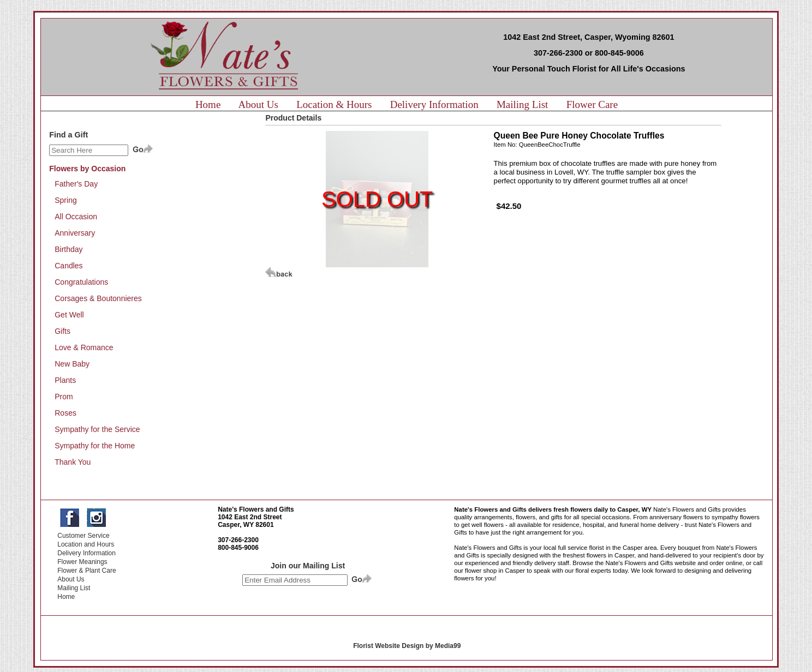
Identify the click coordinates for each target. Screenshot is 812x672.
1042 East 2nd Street (250, 517)
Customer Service (83, 536)
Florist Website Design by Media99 (407, 646)
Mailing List (522, 104)
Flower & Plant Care (86, 571)
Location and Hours (86, 544)
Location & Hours (334, 104)
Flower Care (592, 104)
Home (208, 104)
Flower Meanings (82, 562)
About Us (258, 104)
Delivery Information (434, 104)
